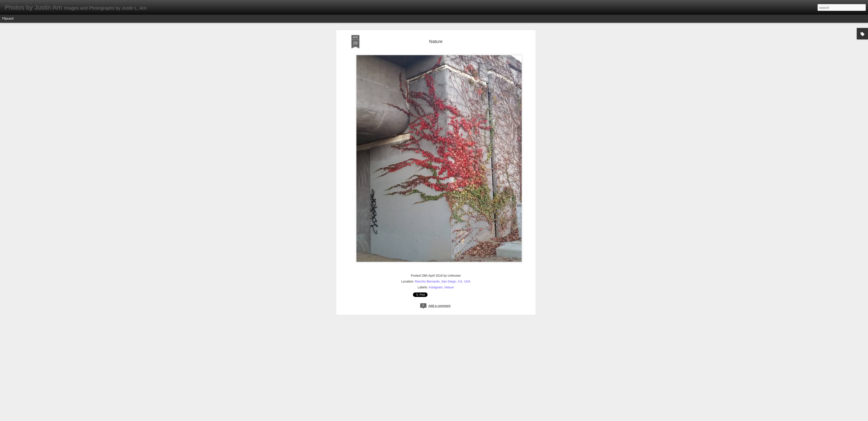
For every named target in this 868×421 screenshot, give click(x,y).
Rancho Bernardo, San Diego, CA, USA (443, 274)
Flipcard (8, 18)
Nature (436, 34)
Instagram (436, 280)
